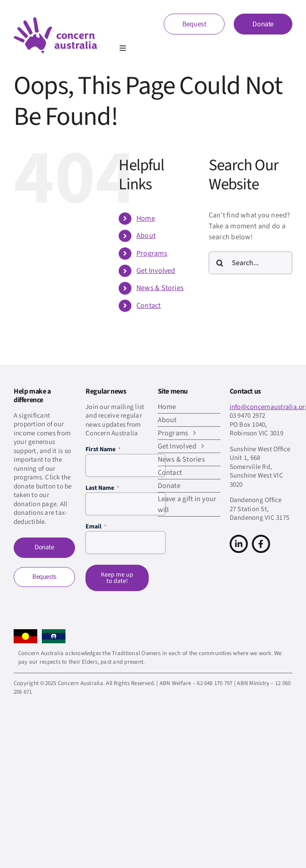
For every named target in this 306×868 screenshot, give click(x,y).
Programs (152, 253)
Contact (149, 306)
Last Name (102, 488)
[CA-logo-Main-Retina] (55, 21)
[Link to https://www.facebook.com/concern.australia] (261, 544)
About (146, 236)
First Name (103, 449)
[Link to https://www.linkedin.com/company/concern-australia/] (239, 544)
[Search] (220, 263)
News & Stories (160, 288)
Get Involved (156, 271)
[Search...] (251, 263)
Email (96, 527)
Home (146, 218)
